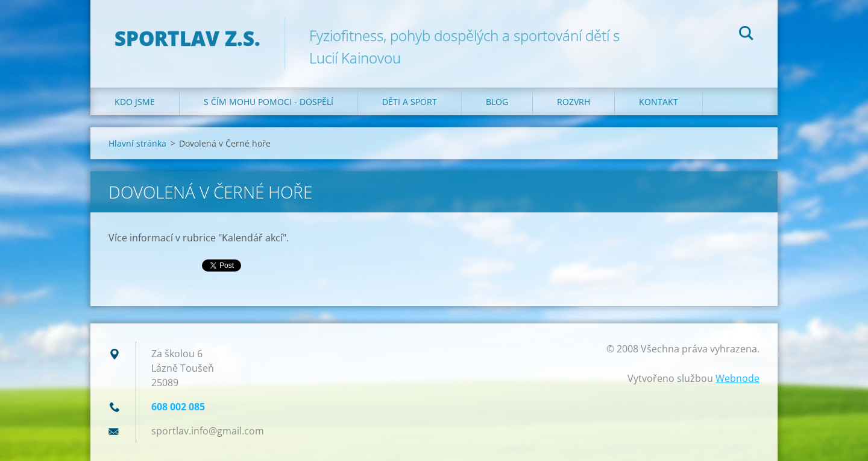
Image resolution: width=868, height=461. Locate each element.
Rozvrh (574, 102)
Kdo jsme (135, 102)
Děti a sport (410, 102)
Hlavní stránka (137, 143)
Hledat (746, 35)
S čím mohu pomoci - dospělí (269, 102)
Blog (497, 102)
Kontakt (659, 102)
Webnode (737, 378)
